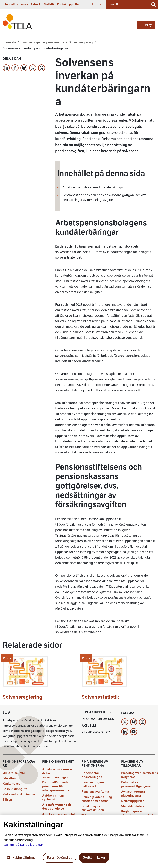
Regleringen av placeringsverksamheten (139, 813)
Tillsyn (7, 800)
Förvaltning (11, 778)
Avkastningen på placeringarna (133, 794)
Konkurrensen (12, 784)
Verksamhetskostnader (19, 794)
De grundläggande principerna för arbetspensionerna (56, 786)
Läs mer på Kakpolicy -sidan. (24, 845)
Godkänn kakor (94, 858)
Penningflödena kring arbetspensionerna (97, 799)
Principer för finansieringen (92, 775)
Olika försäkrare (14, 773)
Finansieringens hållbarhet (93, 784)
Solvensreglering (23, 697)
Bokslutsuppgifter (16, 789)
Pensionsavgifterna (95, 792)
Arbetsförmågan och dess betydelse (57, 807)
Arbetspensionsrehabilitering (63, 814)
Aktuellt (36, 4)
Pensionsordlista (96, 732)
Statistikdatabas (133, 806)
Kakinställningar (22, 858)
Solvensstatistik (100, 697)
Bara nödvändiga (60, 858)
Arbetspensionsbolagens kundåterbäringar (93, 187)
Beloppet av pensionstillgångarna (136, 784)
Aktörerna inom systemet (53, 798)
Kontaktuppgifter (68, 4)
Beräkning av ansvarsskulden (93, 808)
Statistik (49, 4)
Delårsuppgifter (132, 801)
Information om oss (15, 4)
